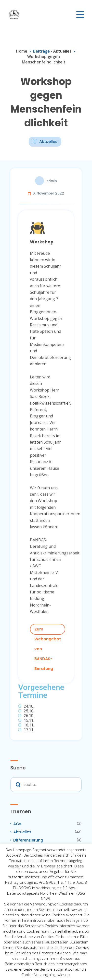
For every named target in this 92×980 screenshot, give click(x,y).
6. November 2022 (48, 193)
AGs (17, 824)
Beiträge (41, 51)
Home (22, 51)
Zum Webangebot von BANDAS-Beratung (48, 630)
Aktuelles (62, 51)
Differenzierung (28, 840)
